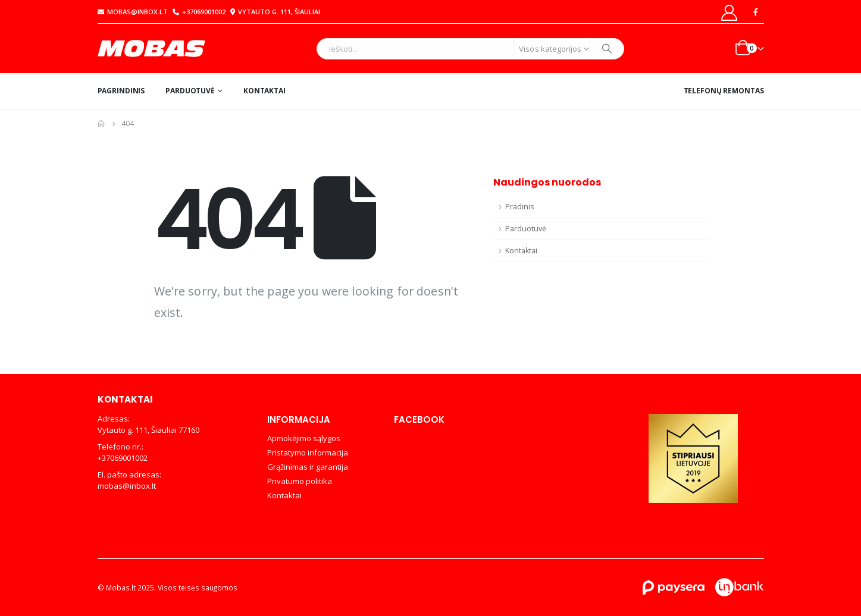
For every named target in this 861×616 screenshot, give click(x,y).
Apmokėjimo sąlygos (304, 438)
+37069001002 (199, 12)
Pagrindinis (121, 91)
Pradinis (520, 207)
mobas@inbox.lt (133, 12)
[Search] (607, 49)
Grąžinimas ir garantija (308, 467)
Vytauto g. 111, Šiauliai (274, 12)
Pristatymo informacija (308, 452)
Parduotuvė (190, 91)
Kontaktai (264, 91)
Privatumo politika (300, 481)
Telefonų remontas (724, 91)
